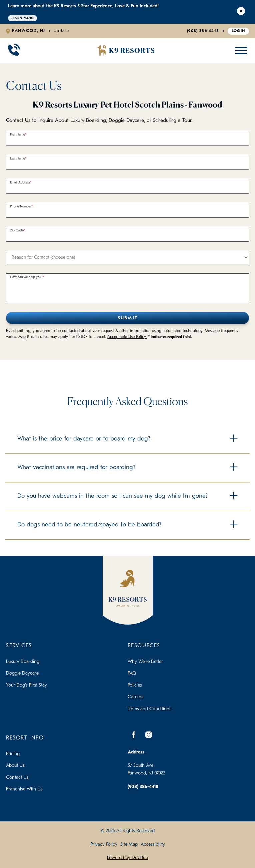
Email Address (20, 183)
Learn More (22, 18)
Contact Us (17, 778)
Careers (135, 697)
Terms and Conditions (149, 709)
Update (61, 31)
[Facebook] (134, 735)
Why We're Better (145, 662)
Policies (135, 685)
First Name (17, 135)
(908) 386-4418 (203, 31)
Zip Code (17, 231)
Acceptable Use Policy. (127, 337)
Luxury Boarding (23, 662)
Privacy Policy (104, 845)
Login (238, 31)
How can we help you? (26, 277)
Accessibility (153, 845)
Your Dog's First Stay (26, 685)
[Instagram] (149, 735)
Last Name (17, 159)
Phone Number (21, 207)
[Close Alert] (241, 12)
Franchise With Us (24, 789)
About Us (15, 766)
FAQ (132, 673)
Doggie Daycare (22, 673)
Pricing (13, 754)
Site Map (129, 845)
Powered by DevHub (127, 858)
